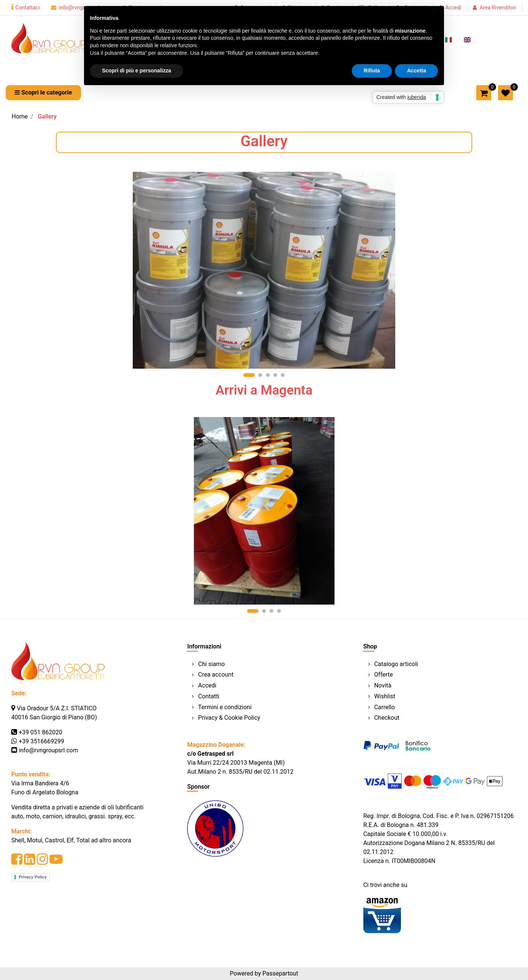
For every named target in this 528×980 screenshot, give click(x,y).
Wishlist (385, 696)
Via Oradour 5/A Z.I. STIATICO (57, 708)
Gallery (47, 116)
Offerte (384, 675)
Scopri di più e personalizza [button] (136, 71)
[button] (43, 93)
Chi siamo (211, 664)
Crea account (216, 675)
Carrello (385, 707)
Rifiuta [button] (372, 71)
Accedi (454, 8)
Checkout (387, 718)
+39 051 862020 (40, 732)
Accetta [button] (416, 71)
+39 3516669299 (41, 741)
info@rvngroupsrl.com (48, 750)
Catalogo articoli (396, 664)
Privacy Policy (33, 877)
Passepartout (280, 973)
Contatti (209, 696)
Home (20, 116)
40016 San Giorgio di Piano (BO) (54, 717)
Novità (383, 685)
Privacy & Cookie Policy (229, 718)
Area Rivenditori (498, 8)
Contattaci (25, 8)
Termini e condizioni (225, 707)
